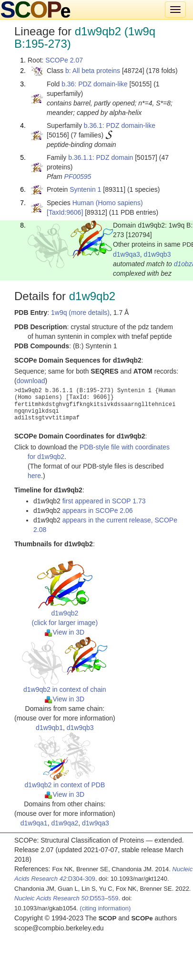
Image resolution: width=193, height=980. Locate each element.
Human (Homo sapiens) (108, 203)
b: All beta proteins (93, 71)
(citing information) (105, 908)
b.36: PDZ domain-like (95, 84)
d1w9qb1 (49, 728)
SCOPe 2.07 (64, 60)
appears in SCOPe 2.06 (98, 511)
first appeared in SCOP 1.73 (104, 501)
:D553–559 (66, 898)
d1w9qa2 (65, 823)
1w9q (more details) (80, 313)
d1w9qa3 (127, 254)
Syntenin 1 (85, 189)
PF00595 (78, 177)
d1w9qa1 (34, 823)
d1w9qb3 (157, 254)
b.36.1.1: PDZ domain (101, 157)
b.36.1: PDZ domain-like (120, 125)
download (31, 381)
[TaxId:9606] (65, 212)
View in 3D (65, 632)
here (34, 476)
